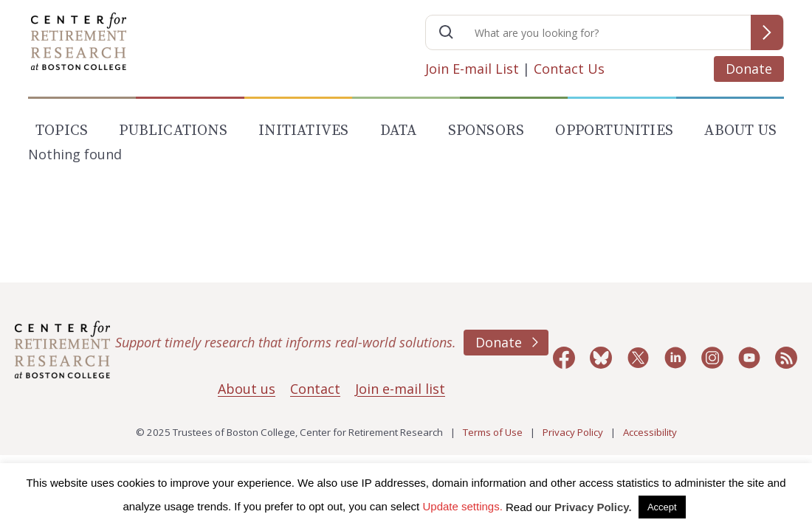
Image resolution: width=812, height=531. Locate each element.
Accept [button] (662, 507)
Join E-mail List (472, 69)
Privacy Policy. (593, 507)
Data (399, 131)
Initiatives (303, 131)
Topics (62, 131)
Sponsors (486, 131)
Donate (749, 69)
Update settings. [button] (462, 506)
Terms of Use (493, 432)
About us (247, 389)
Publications (173, 131)
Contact (315, 389)
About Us (740, 131)
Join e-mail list (400, 389)
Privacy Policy (573, 432)
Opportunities (614, 131)
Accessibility (650, 432)
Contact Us (569, 69)
